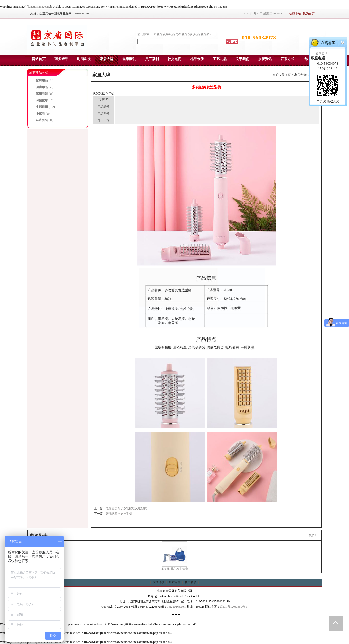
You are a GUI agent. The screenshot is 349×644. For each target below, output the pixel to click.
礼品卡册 (197, 59)
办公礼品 (182, 34)
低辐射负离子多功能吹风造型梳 (126, 508)
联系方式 (287, 59)
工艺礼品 (157, 34)
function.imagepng (39, 7)
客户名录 (190, 582)
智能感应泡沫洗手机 (119, 514)
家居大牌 (107, 59)
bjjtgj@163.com (176, 607)
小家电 (40, 114)
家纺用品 (42, 80)
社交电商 (174, 59)
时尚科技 (84, 59)
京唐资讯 (265, 59)
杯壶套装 (42, 120)
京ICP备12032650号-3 (234, 607)
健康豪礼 (129, 59)
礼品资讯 (207, 34)
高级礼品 (169, 34)
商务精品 (61, 59)
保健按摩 (42, 100)
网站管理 (174, 582)
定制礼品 (194, 34)
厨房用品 (42, 87)
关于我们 (242, 59)
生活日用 (42, 107)
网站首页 (39, 59)
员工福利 (152, 59)
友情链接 (159, 582)
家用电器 (42, 94)
